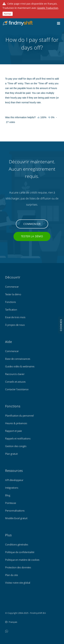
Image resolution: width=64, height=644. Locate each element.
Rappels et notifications (18, 438)
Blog (8, 495)
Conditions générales (17, 544)
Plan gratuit (11, 454)
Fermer (8, 14)
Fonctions (10, 302)
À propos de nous (15, 325)
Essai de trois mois (15, 317)
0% (51, 117)
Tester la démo (32, 236)
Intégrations (12, 488)
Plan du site (11, 575)
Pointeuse (11, 503)
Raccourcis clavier (15, 374)
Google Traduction (48, 8)
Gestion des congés (16, 446)
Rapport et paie (13, 431)
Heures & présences (16, 423)
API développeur (14, 480)
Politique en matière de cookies (22, 560)
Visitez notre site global (18, 583)
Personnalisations (15, 511)
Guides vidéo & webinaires (20, 366)
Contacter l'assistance (17, 389)
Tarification (11, 310)
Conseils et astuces (15, 382)
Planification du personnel (19, 416)
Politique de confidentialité (20, 552)
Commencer (32, 224)
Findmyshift (11, 604)
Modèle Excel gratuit (16, 518)
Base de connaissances (18, 359)
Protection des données (18, 567)
